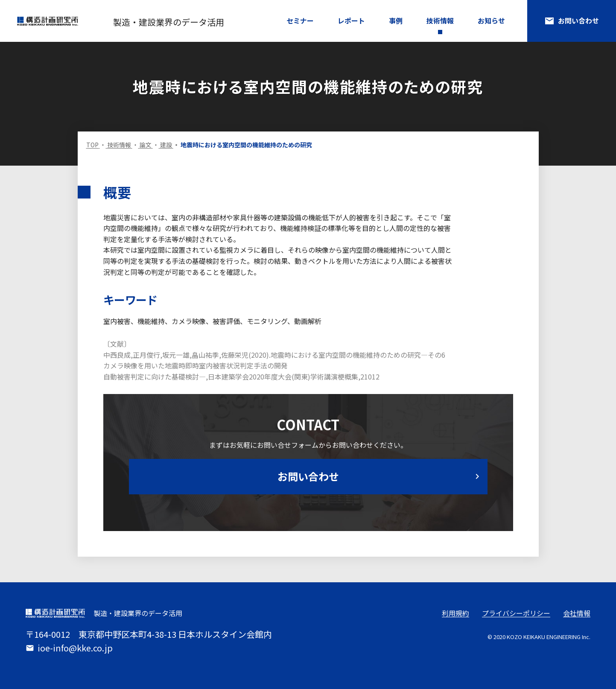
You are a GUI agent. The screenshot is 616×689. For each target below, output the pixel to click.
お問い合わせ (572, 21)
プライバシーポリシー (516, 613)
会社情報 (577, 613)
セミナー (300, 20)
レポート (351, 20)
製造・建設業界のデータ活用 (169, 22)
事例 (396, 20)
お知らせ (491, 20)
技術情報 (440, 20)
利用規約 (455, 613)
